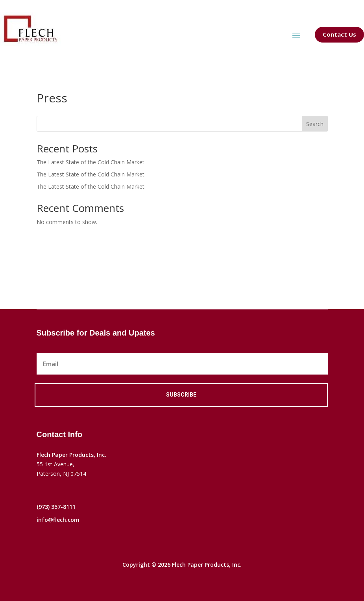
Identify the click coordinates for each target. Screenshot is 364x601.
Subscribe (181, 395)
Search (315, 124)
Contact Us (339, 34)
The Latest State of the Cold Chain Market (91, 162)
